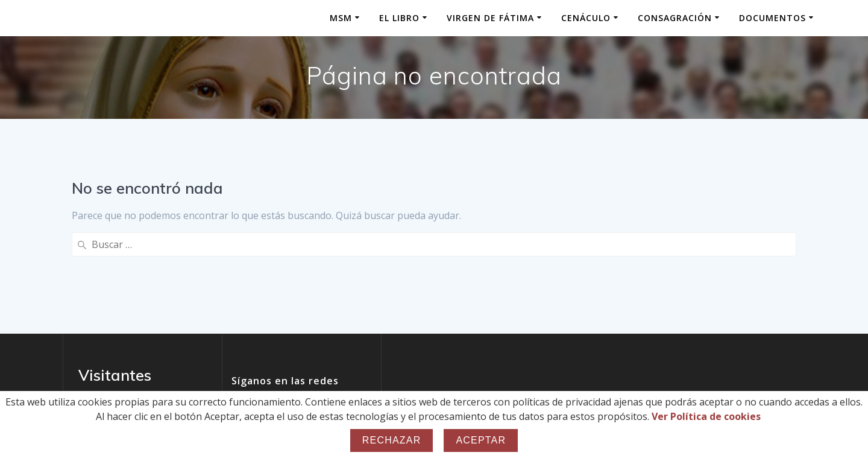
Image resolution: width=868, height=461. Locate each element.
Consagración (675, 18)
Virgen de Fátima (490, 18)
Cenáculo (586, 18)
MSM (341, 18)
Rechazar (392, 440)
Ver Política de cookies (706, 416)
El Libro (399, 18)
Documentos (772, 18)
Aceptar (481, 440)
